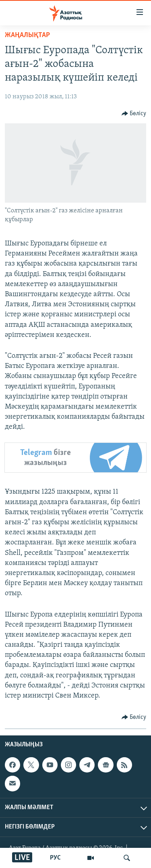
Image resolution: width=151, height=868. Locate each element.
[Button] (134, 114)
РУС (55, 858)
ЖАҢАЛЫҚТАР (27, 35)
